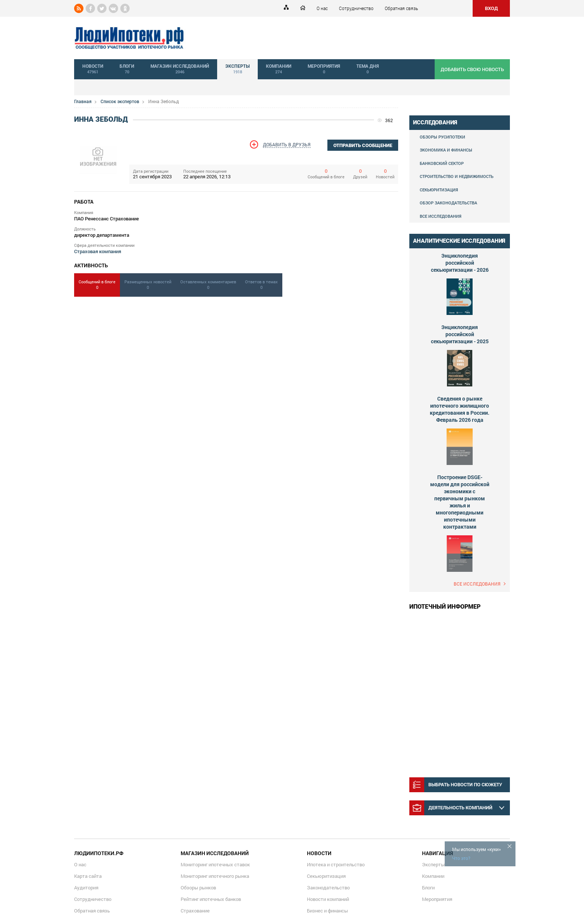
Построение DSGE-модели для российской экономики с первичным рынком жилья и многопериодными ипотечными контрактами (460, 502)
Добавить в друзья (287, 144)
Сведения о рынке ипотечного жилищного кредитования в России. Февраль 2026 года (460, 409)
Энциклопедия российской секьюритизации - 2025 (460, 334)
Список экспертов (120, 101)
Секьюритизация (439, 190)
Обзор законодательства (448, 203)
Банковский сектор (442, 163)
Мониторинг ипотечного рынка (215, 876)
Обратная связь (401, 8)
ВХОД (491, 8)
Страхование (195, 911)
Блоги (428, 888)
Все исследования (441, 216)
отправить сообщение (363, 145)
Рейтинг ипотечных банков (211, 899)
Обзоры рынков (198, 888)
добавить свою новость (472, 69)
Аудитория (86, 888)
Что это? (461, 858)
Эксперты (433, 864)
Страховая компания (98, 251)
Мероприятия (437, 899)
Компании (433, 876)
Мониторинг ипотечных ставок (215, 864)
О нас (322, 8)
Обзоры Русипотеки (442, 137)
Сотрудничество (356, 8)
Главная (83, 101)
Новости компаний (328, 899)
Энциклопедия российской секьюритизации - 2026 (460, 263)
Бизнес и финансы (327, 911)
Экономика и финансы (446, 150)
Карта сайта (88, 876)
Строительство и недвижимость (457, 176)
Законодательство (328, 888)
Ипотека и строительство (336, 864)
